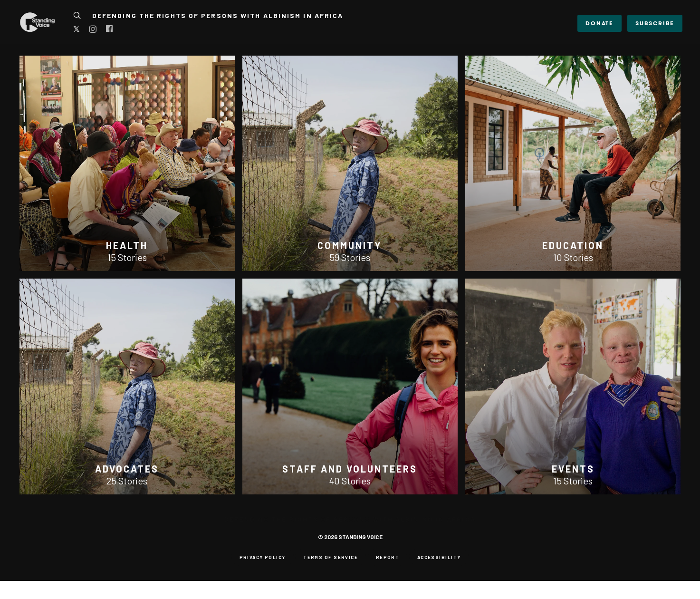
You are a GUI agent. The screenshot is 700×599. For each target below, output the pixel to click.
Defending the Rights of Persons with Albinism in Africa (218, 15)
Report (388, 557)
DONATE (599, 23)
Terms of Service (331, 557)
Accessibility (439, 557)
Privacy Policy (263, 557)
